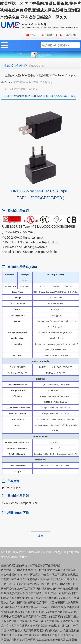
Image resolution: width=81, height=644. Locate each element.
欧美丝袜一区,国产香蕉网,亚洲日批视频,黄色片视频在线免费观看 (38, 570)
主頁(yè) (10, 76)
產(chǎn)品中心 (26, 76)
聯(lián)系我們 (19, 557)
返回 (41, 535)
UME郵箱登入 (37, 552)
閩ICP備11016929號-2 (14, 552)
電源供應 (43, 76)
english (47, 35)
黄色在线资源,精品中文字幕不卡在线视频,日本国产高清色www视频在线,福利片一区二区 (40, 626)
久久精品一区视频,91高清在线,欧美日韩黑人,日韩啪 (47, 640)
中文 (31, 35)
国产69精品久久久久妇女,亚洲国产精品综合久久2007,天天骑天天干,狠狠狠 (40, 598)
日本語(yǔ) (68, 35)
